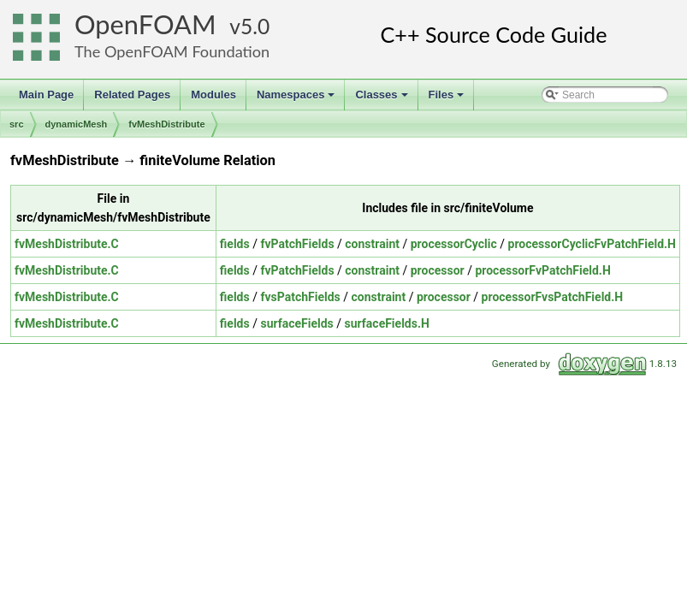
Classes (382, 99)
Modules (213, 95)
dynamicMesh (77, 124)
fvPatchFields (297, 244)
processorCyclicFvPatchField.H (592, 244)
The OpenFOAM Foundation (172, 51)
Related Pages (132, 95)
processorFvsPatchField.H (553, 297)
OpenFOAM (145, 24)
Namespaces (297, 99)
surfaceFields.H (387, 323)
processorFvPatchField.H (542, 270)
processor (438, 270)
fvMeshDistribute (166, 124)
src (17, 124)
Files (448, 99)
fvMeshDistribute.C (67, 244)
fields (235, 244)
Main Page (46, 95)
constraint (372, 244)
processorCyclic (454, 244)
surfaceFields (296, 323)
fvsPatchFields (300, 297)
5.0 (255, 26)
